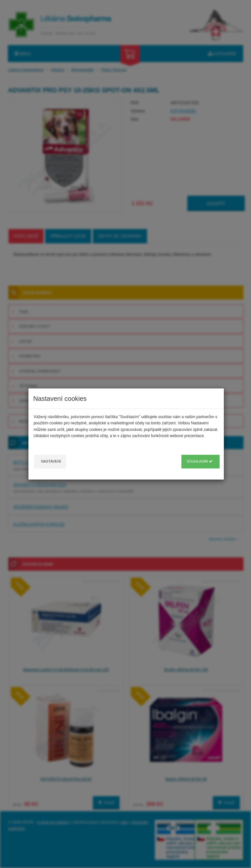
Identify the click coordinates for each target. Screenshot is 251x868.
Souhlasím (200, 461)
